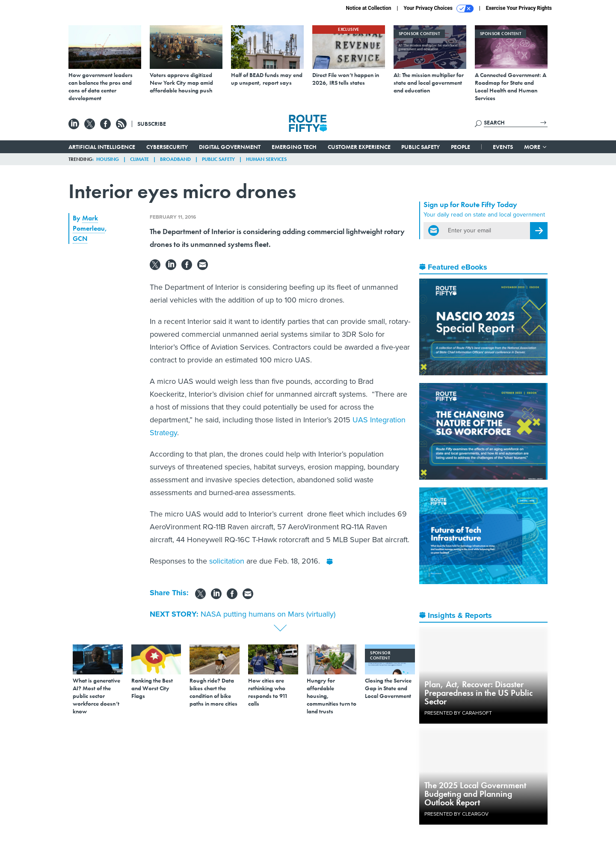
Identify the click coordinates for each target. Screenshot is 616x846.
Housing (108, 159)
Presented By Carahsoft (458, 713)
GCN (80, 239)
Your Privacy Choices (439, 9)
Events (503, 147)
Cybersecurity (167, 147)
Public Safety (421, 147)
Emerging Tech (294, 147)
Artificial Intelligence (102, 147)
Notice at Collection (368, 8)
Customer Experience (359, 147)
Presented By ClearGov (456, 814)
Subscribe (152, 124)
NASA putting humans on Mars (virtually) (268, 614)
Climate (139, 159)
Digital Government (230, 147)
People (461, 147)
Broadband (175, 159)
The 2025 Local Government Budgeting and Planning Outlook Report (475, 794)
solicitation (228, 561)
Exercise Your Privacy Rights (519, 8)
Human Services (266, 159)
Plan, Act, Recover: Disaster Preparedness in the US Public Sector (478, 693)
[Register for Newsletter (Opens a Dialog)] (539, 231)
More (536, 147)
